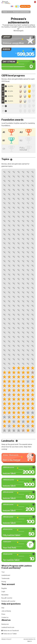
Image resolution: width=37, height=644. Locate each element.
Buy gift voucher (7, 598)
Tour (3, 572)
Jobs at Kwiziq (6, 611)
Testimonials (5, 578)
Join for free (25, 6)
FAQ (3, 608)
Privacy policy (6, 639)
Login (3, 591)
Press (3, 614)
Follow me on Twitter (9, 634)
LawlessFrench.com (8, 627)
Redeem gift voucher (8, 601)
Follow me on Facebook (10, 630)
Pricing (4, 582)
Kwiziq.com (5, 624)
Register (4, 588)
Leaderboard (6, 575)
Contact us (5, 617)
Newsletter (5, 595)
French (5, 12)
